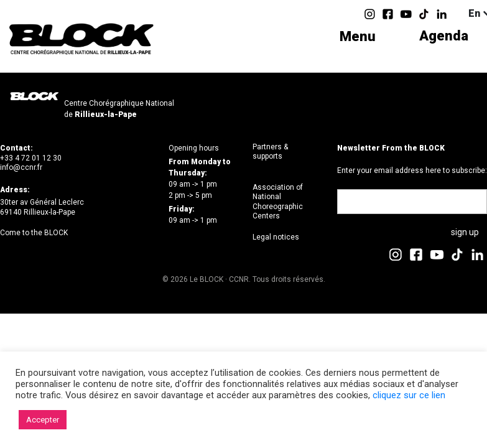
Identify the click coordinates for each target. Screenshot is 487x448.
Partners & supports (270, 152)
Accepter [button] (43, 420)
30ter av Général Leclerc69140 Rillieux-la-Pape (42, 207)
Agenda (444, 36)
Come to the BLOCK (34, 233)
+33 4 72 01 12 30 (31, 158)
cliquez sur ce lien (409, 395)
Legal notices (276, 237)
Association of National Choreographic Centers (278, 202)
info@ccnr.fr (21, 167)
